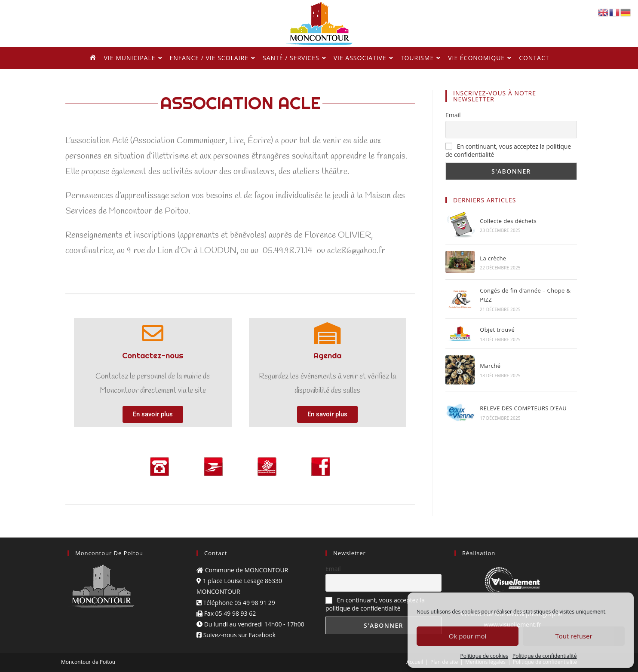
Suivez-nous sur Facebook (236, 635)
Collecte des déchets (508, 221)
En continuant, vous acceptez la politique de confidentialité (375, 604)
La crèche (493, 258)
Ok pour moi (468, 636)
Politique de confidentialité (544, 656)
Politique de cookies (485, 656)
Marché (490, 366)
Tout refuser (574, 636)
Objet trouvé (497, 330)
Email (453, 115)
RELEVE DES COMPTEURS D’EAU (523, 408)
